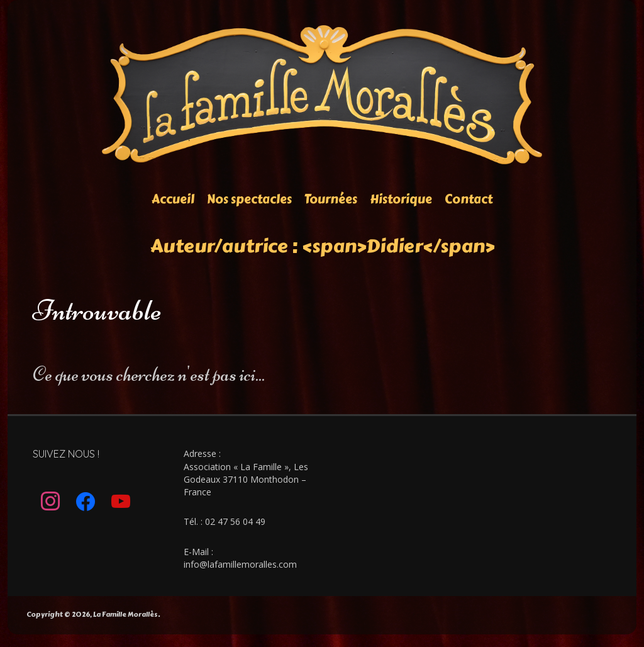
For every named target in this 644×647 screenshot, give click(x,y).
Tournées (331, 199)
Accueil (173, 199)
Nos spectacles (249, 199)
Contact (469, 199)
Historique (401, 199)
